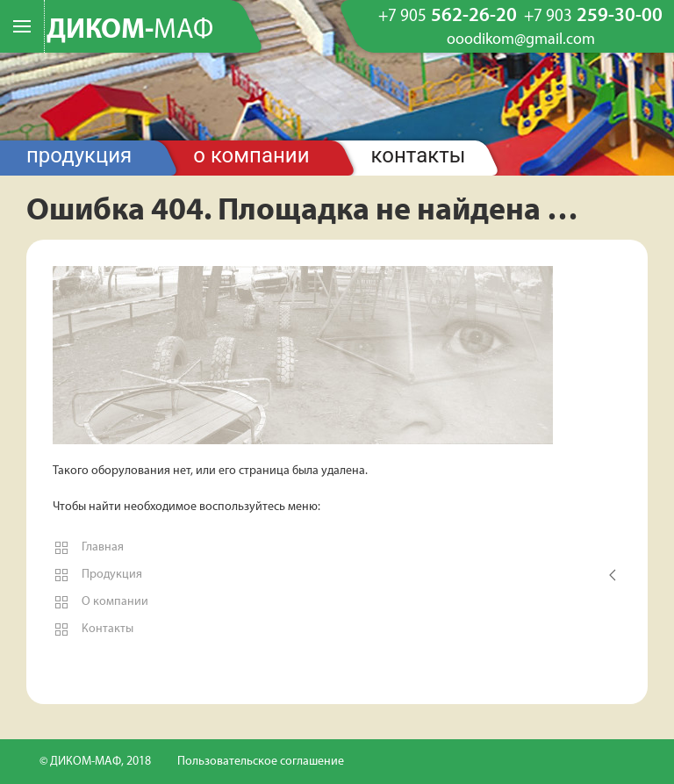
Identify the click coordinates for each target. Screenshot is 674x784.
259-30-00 (593, 17)
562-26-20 (448, 17)
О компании (251, 155)
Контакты (419, 155)
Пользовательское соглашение (261, 762)
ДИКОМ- (130, 31)
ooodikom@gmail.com (521, 40)
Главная (88, 548)
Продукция (79, 155)
